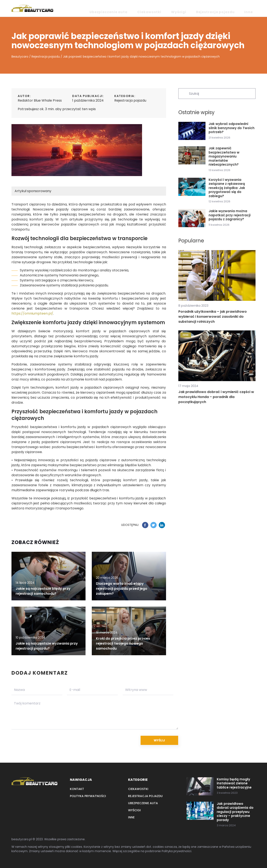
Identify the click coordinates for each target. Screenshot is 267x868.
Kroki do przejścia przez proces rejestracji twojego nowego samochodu (123, 643)
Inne (252, 8)
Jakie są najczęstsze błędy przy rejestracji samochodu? (43, 591)
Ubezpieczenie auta (152, 8)
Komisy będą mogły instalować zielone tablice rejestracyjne (234, 783)
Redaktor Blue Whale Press (40, 100)
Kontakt (77, 789)
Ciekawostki (182, 8)
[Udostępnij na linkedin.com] (162, 525)
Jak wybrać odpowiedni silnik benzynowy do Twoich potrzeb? (232, 128)
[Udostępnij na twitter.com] (154, 525)
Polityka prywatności (88, 796)
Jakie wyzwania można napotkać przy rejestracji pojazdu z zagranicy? (230, 215)
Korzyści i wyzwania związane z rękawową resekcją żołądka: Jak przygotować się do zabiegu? (227, 188)
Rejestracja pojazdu (228, 8)
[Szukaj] (183, 93)
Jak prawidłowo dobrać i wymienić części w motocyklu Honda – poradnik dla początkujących (216, 397)
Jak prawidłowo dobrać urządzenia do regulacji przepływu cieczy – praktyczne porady (235, 812)
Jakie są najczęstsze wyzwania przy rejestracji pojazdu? (47, 646)
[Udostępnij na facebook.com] (145, 525)
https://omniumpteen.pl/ (32, 313)
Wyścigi (202, 8)
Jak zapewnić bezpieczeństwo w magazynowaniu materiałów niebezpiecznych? (224, 156)
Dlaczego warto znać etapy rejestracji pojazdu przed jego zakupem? (122, 589)
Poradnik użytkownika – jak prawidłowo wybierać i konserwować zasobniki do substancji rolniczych (213, 317)
